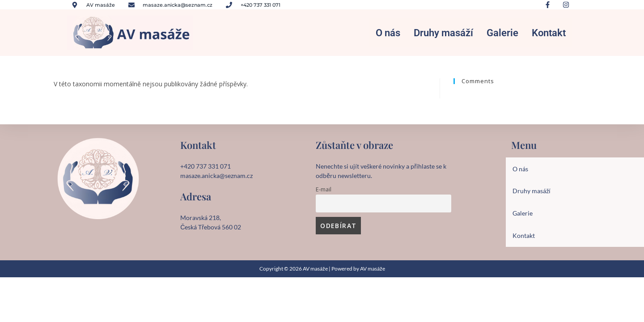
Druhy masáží (443, 34)
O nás (388, 34)
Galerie (502, 34)
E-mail (324, 193)
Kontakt (549, 34)
